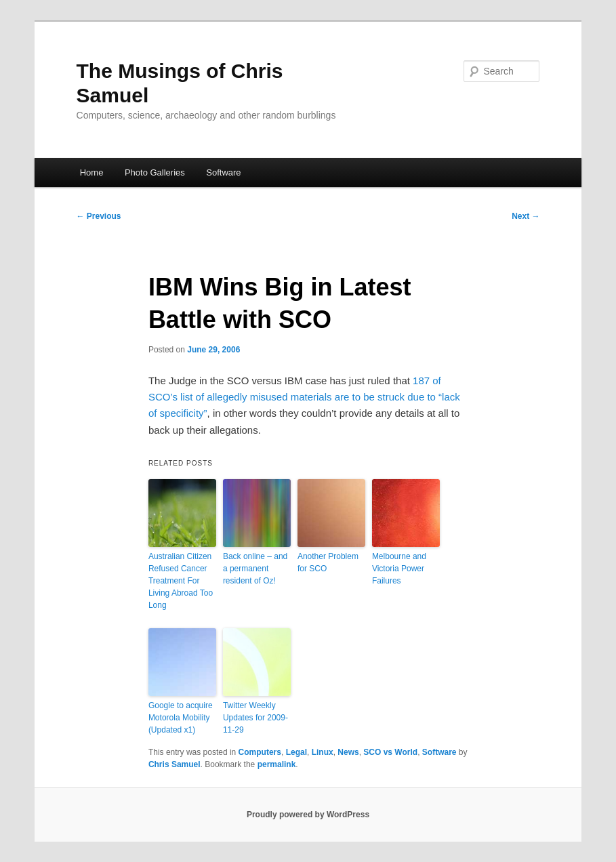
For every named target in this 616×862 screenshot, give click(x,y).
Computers (260, 752)
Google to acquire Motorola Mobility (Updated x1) (181, 718)
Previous (99, 216)
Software (223, 172)
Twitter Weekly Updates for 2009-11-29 (255, 718)
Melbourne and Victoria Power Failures (399, 569)
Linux (323, 752)
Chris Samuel (174, 764)
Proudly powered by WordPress (308, 815)
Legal (296, 752)
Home (92, 172)
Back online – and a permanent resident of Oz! (255, 569)
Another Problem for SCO (328, 562)
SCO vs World (390, 752)
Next (526, 216)
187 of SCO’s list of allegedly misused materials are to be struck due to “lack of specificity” (304, 397)
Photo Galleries (155, 172)
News (348, 752)
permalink (277, 764)
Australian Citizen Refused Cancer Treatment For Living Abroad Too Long (181, 581)
